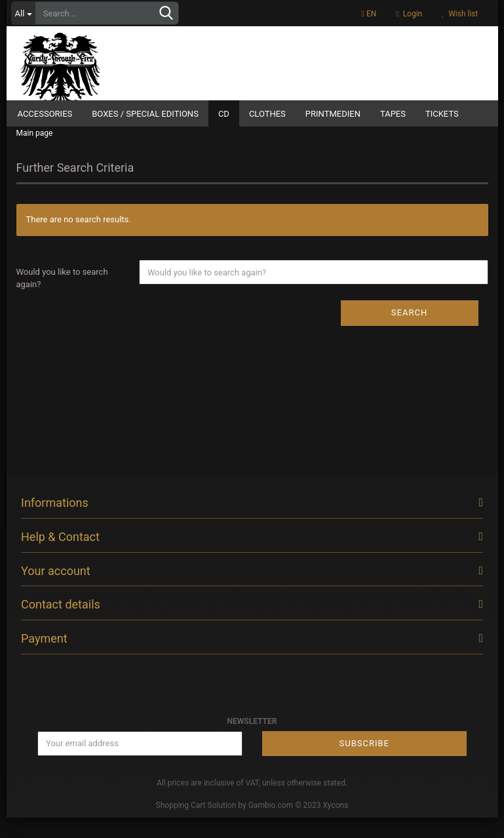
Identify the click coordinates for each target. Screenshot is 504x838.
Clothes (267, 114)
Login (409, 14)
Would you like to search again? (62, 298)
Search (409, 333)
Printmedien (333, 114)
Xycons (336, 826)
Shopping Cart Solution (196, 826)
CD (224, 114)
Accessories (45, 114)
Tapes (393, 114)
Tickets (442, 114)
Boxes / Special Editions (145, 114)
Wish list (460, 14)
